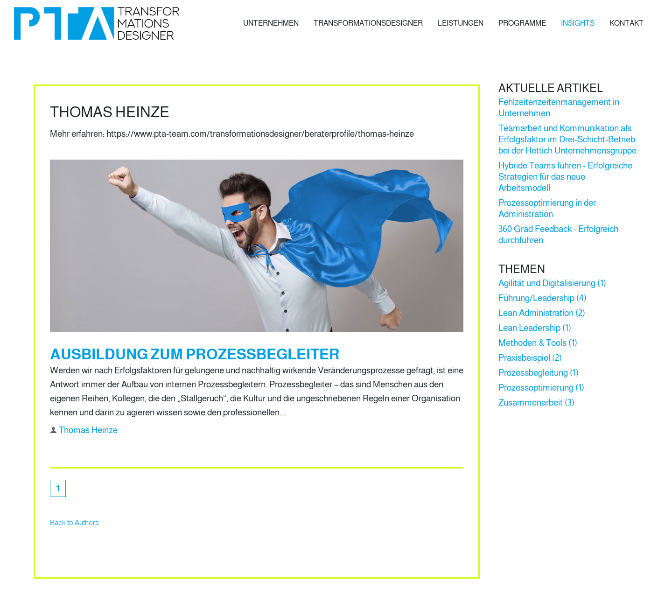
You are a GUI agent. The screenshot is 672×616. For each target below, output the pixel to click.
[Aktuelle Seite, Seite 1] (58, 488)
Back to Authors (74, 522)
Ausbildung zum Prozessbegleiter (195, 354)
